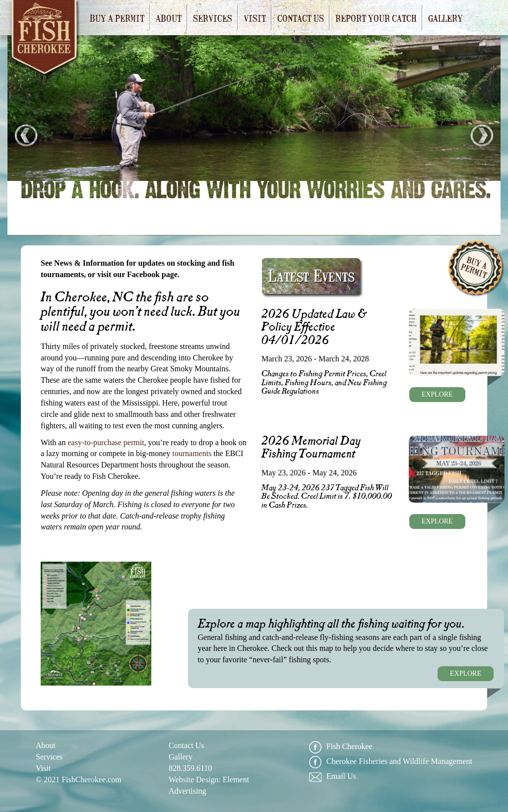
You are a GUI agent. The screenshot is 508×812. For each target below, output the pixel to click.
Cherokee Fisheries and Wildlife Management (391, 762)
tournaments (192, 453)
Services (213, 18)
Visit (255, 18)
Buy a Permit (117, 18)
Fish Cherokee (45, 40)
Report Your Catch (376, 18)
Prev (26, 135)
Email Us (333, 777)
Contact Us (301, 18)
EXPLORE (437, 394)
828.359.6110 (190, 768)
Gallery (445, 18)
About (169, 18)
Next (482, 135)
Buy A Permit (476, 269)
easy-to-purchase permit (106, 442)
